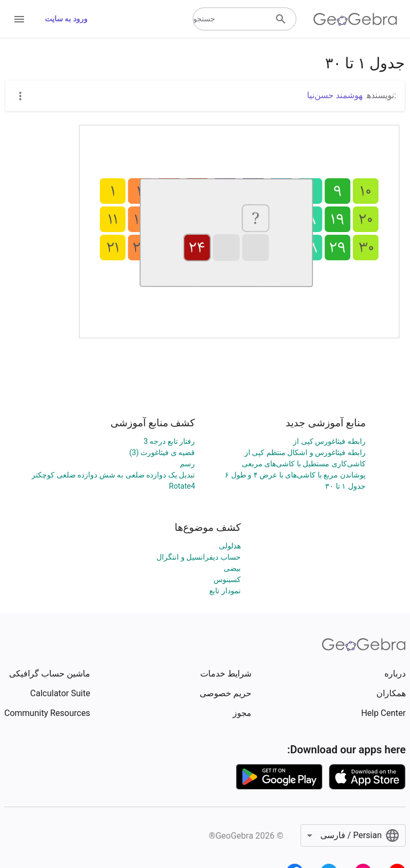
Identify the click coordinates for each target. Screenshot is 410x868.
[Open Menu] (19, 19)
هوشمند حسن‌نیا (335, 95)
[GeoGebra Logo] (355, 19)
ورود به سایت (66, 19)
